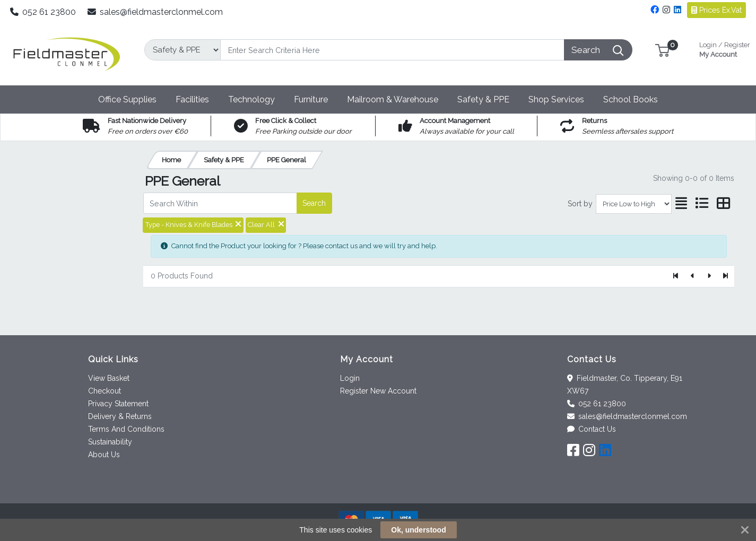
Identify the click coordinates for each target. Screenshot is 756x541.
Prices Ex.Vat (716, 10)
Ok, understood (418, 530)
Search (314, 203)
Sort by (580, 204)
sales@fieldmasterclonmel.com (155, 12)
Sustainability (110, 442)
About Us (104, 455)
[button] (662, 50)
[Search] (392, 50)
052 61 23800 (43, 12)
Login (350, 378)
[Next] (709, 276)
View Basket (109, 378)
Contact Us (592, 429)
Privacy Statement (118, 404)
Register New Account (378, 391)
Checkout (105, 391)
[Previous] (693, 276)
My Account (725, 49)
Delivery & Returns (120, 416)
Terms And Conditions (126, 429)
